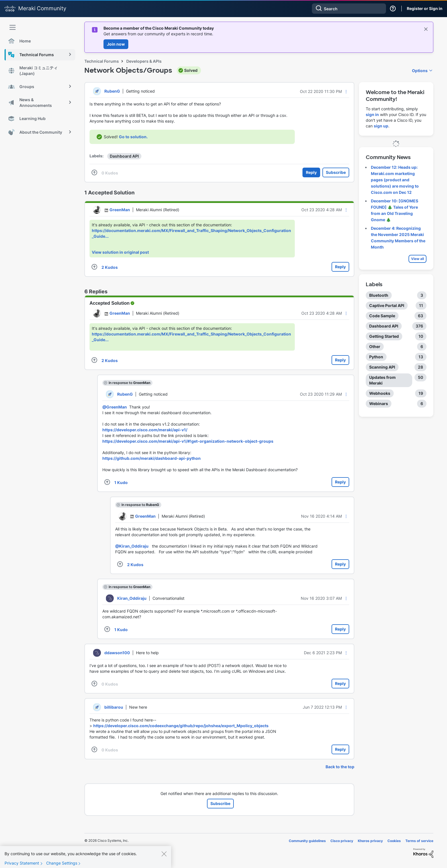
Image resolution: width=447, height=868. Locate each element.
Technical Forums (102, 61)
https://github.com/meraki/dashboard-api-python (152, 458)
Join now (116, 44)
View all (417, 259)
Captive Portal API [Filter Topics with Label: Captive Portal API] (387, 305)
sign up (381, 126)
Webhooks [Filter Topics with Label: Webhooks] (380, 393)
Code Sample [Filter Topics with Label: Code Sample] (382, 316)
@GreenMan (115, 407)
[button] (346, 92)
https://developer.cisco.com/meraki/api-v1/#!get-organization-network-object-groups (188, 441)
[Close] (164, 858)
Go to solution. (133, 137)
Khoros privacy (370, 841)
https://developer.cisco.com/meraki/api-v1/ (145, 430)
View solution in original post (120, 252)
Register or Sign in (425, 8)
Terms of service (419, 841)
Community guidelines (307, 841)
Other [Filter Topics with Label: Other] (375, 346)
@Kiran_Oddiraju (132, 546)
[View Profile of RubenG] (112, 91)
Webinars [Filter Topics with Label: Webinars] (379, 403)
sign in (372, 114)
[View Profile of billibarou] (114, 707)
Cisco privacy (342, 841)
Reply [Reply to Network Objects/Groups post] (311, 172)
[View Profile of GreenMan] (120, 210)
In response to (129, 383)
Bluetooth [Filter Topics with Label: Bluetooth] (379, 295)
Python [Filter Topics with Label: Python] (376, 357)
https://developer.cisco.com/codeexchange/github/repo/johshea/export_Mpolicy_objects (181, 726)
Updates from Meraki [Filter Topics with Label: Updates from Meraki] (382, 380)
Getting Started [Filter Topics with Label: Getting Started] (384, 336)
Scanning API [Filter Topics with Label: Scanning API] (382, 367)
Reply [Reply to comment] (340, 267)
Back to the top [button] (340, 767)
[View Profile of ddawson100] (117, 653)
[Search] (349, 9)
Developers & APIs (144, 61)
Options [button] (420, 71)
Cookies (394, 841)
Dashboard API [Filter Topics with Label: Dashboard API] (384, 326)
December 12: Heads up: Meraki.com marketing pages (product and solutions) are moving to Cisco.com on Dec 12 (395, 180)
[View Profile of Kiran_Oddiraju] (132, 598)
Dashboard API (124, 156)
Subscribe (336, 172)
